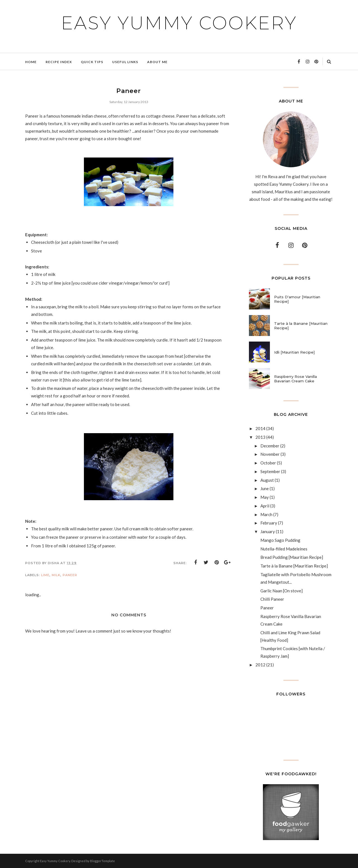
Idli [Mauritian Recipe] (294, 352)
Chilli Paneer (272, 599)
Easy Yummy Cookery (179, 23)
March (266, 514)
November (270, 454)
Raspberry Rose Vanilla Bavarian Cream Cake (295, 379)
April (265, 506)
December (270, 446)
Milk (56, 575)
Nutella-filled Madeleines (284, 549)
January (268, 531)
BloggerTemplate (103, 861)
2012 (260, 665)
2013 (260, 437)
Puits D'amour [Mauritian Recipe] (297, 299)
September (270, 471)
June (265, 488)
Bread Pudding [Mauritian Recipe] (292, 557)
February (269, 523)
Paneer (70, 575)
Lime (45, 575)
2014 (260, 428)
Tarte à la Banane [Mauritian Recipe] (301, 326)
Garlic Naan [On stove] (282, 591)
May (265, 497)
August (267, 480)
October (268, 463)
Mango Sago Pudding (280, 540)
